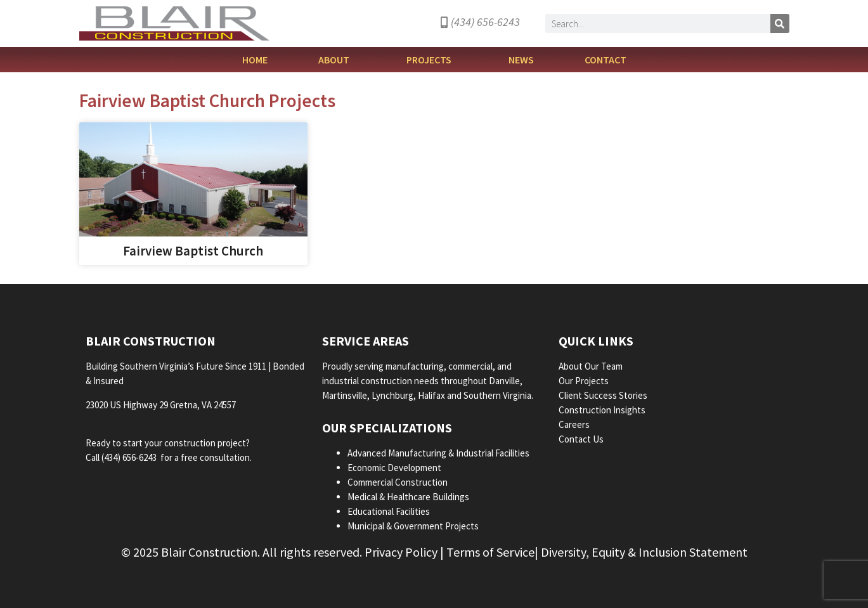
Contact (606, 60)
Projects (432, 60)
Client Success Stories (604, 395)
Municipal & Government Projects (413, 526)
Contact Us (581, 439)
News (521, 60)
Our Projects (585, 381)
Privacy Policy (401, 552)
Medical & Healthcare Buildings (408, 497)
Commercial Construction (398, 482)
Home (255, 60)
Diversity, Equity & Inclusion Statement (644, 552)
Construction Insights (603, 410)
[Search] (780, 23)
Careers (575, 424)
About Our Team (592, 366)
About (337, 60)
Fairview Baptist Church (193, 251)
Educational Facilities (389, 511)
